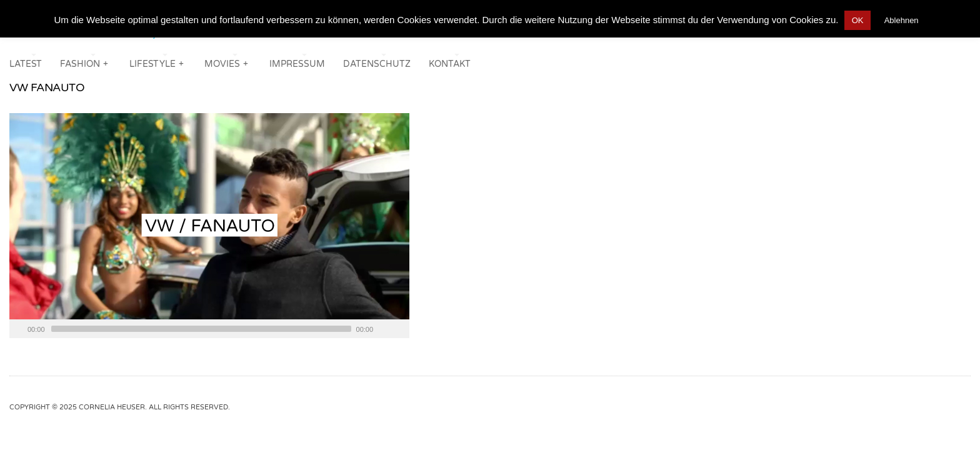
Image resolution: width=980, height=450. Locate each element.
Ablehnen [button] (902, 20)
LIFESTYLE (157, 63)
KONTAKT (450, 64)
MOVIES (227, 63)
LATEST (26, 64)
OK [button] (858, 20)
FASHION (85, 63)
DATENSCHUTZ (377, 64)
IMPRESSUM (297, 64)
